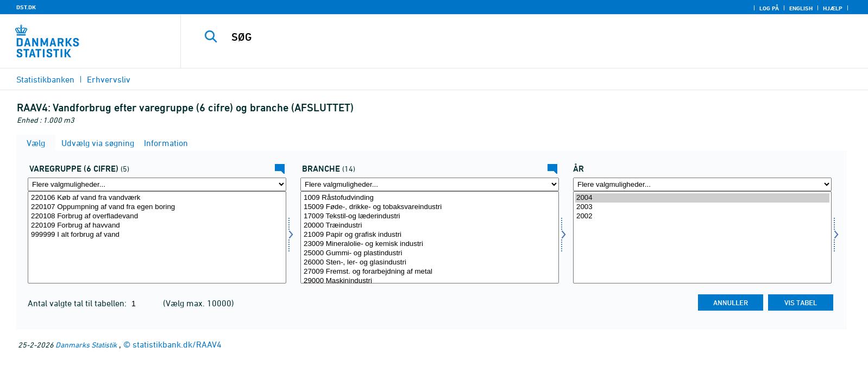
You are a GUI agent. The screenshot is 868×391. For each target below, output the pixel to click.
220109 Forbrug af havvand (157, 226)
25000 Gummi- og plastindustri (430, 253)
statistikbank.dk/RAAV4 (177, 344)
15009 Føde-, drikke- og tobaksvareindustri (430, 207)
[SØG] (498, 37)
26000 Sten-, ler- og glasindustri (430, 263)
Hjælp (833, 8)
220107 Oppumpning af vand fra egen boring (157, 207)
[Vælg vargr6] (157, 237)
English (801, 8)
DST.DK (26, 7)
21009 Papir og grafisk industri (430, 235)
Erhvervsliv (109, 79)
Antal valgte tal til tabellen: (78, 303)
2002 (702, 216)
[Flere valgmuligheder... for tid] (702, 184)
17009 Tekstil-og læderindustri (430, 216)
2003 (702, 207)
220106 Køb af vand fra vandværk (157, 198)
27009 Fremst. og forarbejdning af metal (430, 272)
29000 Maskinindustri (430, 281)
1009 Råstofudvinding (430, 198)
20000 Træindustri (430, 226)
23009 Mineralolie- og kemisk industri (430, 244)
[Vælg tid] (702, 237)
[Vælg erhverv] (430, 237)
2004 (702, 198)
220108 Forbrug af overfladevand (157, 216)
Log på (769, 8)
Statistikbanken (45, 79)
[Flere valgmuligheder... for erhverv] (430, 184)
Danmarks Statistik (86, 345)
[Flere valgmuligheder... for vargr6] (157, 184)
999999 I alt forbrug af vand (157, 235)
